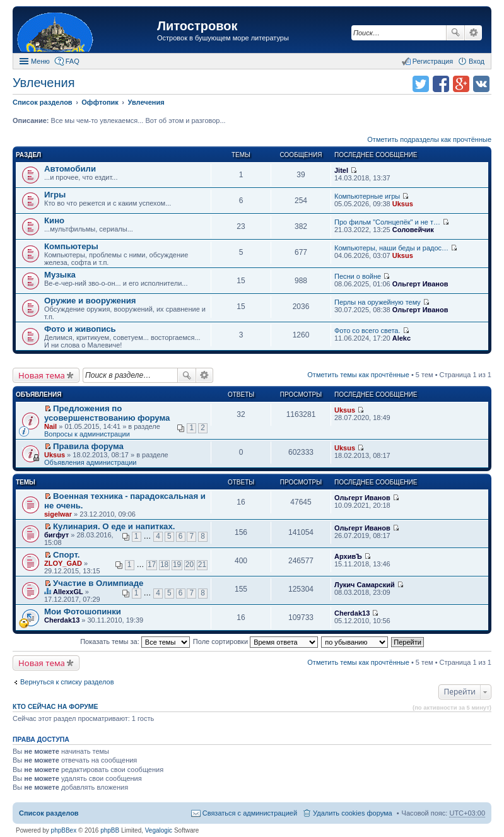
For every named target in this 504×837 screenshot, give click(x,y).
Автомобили (70, 169)
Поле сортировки (255, 641)
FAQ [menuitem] (73, 61)
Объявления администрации (91, 462)
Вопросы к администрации (87, 434)
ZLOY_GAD (63, 563)
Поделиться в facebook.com (441, 84)
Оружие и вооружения (90, 301)
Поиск (455, 33)
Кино (54, 220)
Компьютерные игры (367, 196)
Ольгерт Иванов (420, 284)
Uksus (403, 204)
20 (190, 565)
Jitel (341, 170)
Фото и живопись (80, 329)
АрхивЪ (348, 556)
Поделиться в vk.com (481, 84)
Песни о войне (358, 276)
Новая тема (42, 375)
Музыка (60, 275)
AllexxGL (68, 592)
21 (202, 565)
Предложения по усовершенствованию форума (107, 413)
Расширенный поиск (473, 33)
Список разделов (49, 813)
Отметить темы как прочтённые (358, 375)
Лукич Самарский (365, 585)
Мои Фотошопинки (83, 612)
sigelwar (58, 514)
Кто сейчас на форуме (56, 706)
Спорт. (66, 555)
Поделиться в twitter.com (421, 84)
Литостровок (197, 26)
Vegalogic (159, 830)
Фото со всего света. (367, 331)
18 (164, 565)
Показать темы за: (135, 641)
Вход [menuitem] (477, 61)
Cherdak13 (62, 620)
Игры (55, 195)
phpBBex (64, 830)
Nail (50, 426)
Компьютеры (71, 246)
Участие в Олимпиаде (98, 583)
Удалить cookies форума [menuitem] (353, 813)
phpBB (110, 830)
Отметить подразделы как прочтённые (429, 139)
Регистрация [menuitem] (433, 61)
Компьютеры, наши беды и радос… (391, 248)
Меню (40, 61)
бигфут (56, 535)
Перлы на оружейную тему (378, 302)
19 (177, 565)
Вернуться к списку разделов (67, 682)
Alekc (401, 338)
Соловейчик (413, 230)
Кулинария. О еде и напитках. (114, 526)
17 (152, 565)
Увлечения (44, 83)
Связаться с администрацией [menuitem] (250, 813)
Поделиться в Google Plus (461, 84)
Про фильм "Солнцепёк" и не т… (387, 222)
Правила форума (88, 446)
